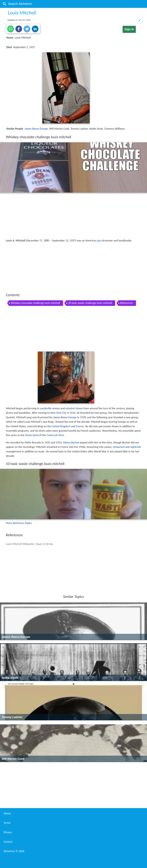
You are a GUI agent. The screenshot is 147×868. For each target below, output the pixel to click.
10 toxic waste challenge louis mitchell (90, 303)
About (7, 813)
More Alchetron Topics (19, 523)
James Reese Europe (36, 129)
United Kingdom (61, 426)
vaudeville (46, 408)
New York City (58, 413)
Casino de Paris (55, 435)
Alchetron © (14, 851)
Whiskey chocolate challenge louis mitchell (35, 303)
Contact (8, 842)
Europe (72, 417)
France (80, 426)
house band (32, 435)
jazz (99, 241)
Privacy (8, 832)
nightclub (135, 447)
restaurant (119, 447)
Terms (7, 823)
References (127, 303)
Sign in (129, 29)
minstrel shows (74, 408)
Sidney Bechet (71, 442)
